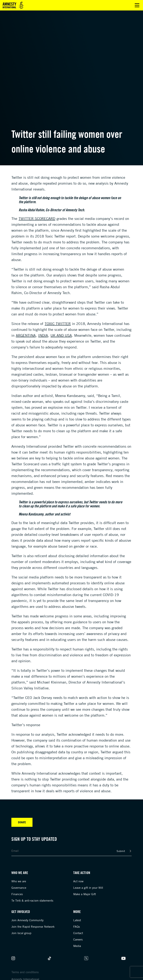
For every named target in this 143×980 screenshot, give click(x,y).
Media (77, 946)
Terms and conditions (25, 972)
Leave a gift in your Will (88, 888)
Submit (121, 851)
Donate (22, 822)
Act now (78, 881)
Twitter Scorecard (37, 219)
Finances (17, 894)
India (43, 335)
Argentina (26, 335)
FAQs (77, 927)
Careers (78, 939)
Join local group (21, 933)
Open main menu (137, 5)
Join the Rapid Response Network (33, 927)
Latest (77, 920)
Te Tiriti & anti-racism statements (32, 900)
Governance (19, 888)
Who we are (19, 881)
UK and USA (61, 335)
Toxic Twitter (58, 324)
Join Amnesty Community (27, 920)
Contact (78, 933)
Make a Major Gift (85, 894)
